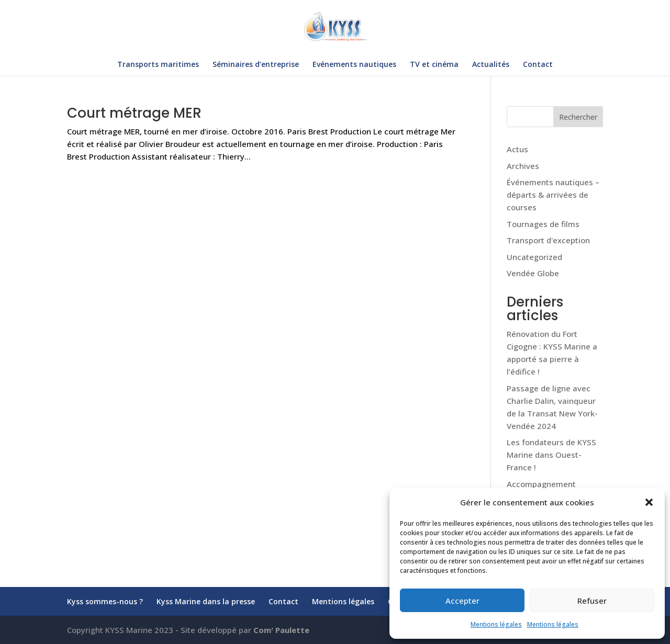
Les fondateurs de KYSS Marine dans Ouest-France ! (551, 455)
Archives (523, 166)
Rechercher (578, 117)
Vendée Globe (533, 273)
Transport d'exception (548, 240)
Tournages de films (543, 224)
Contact (538, 65)
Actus (517, 149)
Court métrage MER (136, 113)
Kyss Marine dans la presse (206, 601)
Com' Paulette (281, 630)
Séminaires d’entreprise (256, 65)
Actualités (491, 65)
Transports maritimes (158, 65)
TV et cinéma (434, 65)
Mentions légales (496, 624)
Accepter (462, 601)
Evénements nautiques (354, 65)
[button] (649, 502)
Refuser (592, 601)
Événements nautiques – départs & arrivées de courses (553, 195)
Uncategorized (534, 257)
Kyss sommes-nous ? (105, 601)
